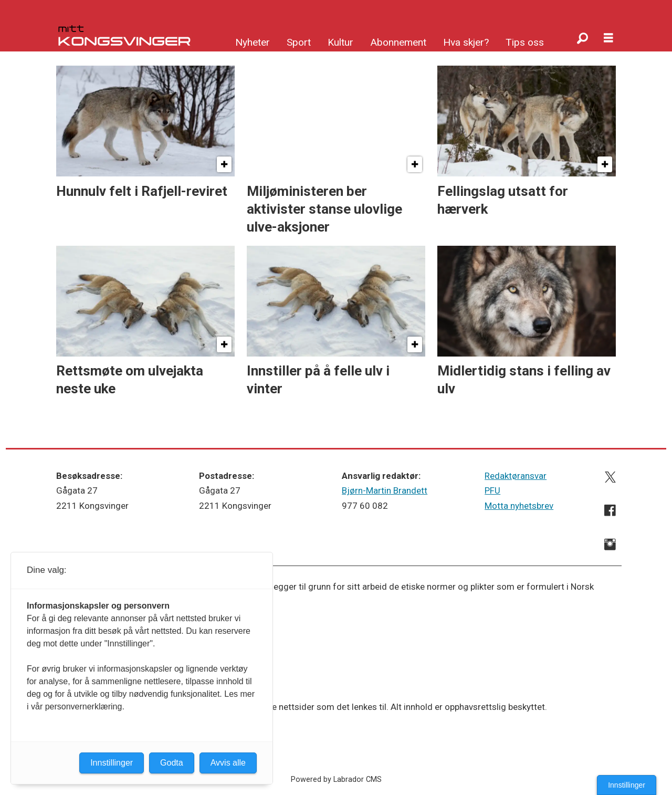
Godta (172, 763)
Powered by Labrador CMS (336, 780)
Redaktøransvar (516, 476)
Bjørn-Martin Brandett (385, 490)
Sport (299, 42)
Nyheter (253, 42)
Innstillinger (627, 785)
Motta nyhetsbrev (519, 506)
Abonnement (398, 42)
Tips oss (525, 42)
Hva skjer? (466, 42)
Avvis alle (228, 763)
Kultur (340, 42)
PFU (492, 490)
